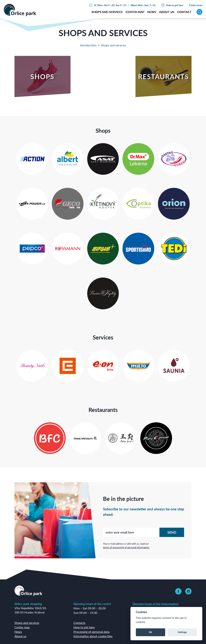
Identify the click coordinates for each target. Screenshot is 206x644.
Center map (135, 12)
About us (20, 636)
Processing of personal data (91, 632)
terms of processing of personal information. (126, 547)
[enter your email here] (131, 532)
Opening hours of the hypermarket (156, 604)
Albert (134, 5)
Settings (182, 632)
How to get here (175, 5)
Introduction (88, 45)
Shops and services (107, 12)
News (152, 12)
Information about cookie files (93, 636)
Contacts (79, 623)
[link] (178, 591)
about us (167, 12)
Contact (184, 12)
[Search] (199, 12)
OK (150, 632)
